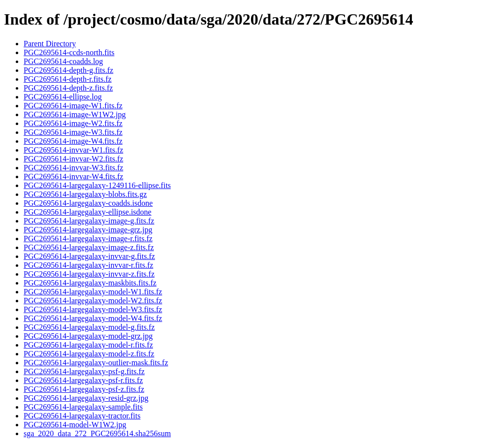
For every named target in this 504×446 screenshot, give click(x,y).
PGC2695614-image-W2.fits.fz (73, 123)
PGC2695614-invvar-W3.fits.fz (73, 168)
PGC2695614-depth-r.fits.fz (68, 79)
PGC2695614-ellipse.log (63, 97)
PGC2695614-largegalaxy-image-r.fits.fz (88, 239)
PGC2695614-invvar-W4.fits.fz (73, 176)
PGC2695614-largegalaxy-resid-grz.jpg (86, 398)
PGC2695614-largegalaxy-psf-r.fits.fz (83, 380)
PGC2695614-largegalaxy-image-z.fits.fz (89, 247)
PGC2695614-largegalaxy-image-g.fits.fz (89, 221)
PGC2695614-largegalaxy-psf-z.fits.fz (84, 389)
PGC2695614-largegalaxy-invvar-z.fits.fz (89, 274)
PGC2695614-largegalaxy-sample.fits (83, 407)
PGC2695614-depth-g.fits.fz (68, 70)
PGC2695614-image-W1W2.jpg (75, 114)
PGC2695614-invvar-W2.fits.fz (73, 159)
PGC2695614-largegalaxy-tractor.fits (82, 416)
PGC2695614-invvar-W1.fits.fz (73, 150)
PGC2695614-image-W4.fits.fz (73, 141)
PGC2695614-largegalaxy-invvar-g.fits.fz (89, 256)
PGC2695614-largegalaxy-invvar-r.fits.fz (88, 265)
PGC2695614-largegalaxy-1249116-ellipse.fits (97, 185)
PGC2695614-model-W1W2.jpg (75, 425)
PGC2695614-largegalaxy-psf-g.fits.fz (84, 371)
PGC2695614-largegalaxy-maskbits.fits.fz (90, 283)
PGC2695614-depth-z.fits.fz (68, 88)
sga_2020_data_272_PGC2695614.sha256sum (97, 433)
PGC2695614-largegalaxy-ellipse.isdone (88, 212)
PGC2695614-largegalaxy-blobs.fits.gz (85, 194)
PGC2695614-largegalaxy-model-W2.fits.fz (93, 301)
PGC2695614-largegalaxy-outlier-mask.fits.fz (96, 363)
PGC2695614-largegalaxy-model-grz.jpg (88, 336)
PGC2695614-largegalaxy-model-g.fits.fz (89, 327)
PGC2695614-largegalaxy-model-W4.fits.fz (93, 318)
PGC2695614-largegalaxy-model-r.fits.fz (88, 345)
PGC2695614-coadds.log (63, 61)
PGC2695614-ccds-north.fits (69, 52)
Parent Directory (50, 44)
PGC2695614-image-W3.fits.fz (73, 132)
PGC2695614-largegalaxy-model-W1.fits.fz (93, 292)
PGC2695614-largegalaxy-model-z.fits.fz (89, 354)
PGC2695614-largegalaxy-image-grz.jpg (88, 230)
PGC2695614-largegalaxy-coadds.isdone (88, 203)
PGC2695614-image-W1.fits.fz (73, 106)
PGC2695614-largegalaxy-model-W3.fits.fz (93, 309)
